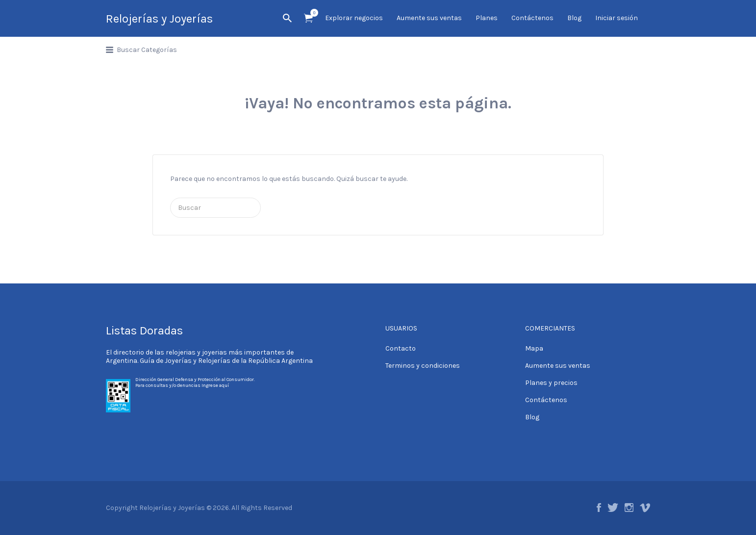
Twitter (613, 508)
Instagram (629, 508)
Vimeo (645, 508)
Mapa (534, 348)
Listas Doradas (144, 331)
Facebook (599, 508)
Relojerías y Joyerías (159, 19)
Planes (487, 18)
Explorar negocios (354, 18)
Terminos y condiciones (423, 366)
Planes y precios (551, 383)
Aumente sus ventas (429, 18)
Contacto (401, 348)
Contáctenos (532, 18)
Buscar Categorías (147, 50)
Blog (574, 18)
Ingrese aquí (215, 385)
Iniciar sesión (617, 18)
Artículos (312, 13)
